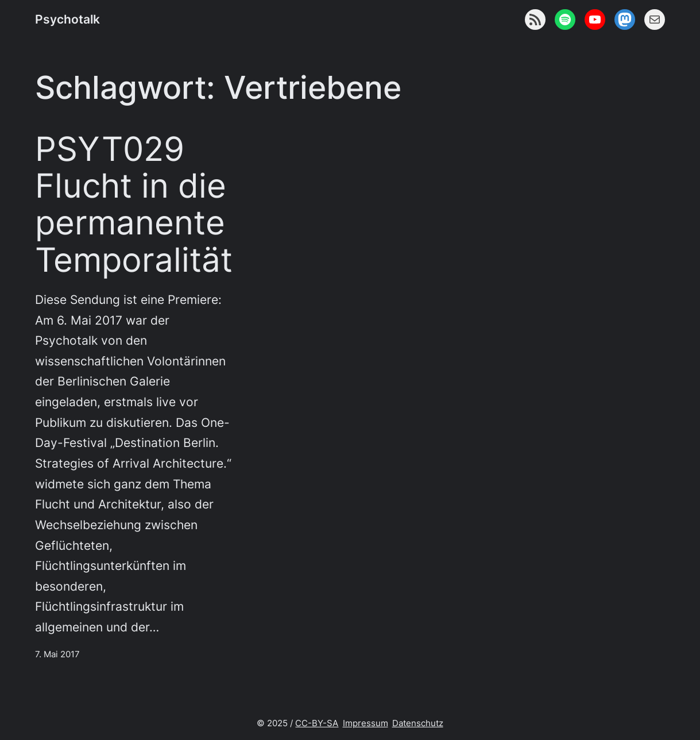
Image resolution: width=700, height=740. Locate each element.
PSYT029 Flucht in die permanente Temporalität (134, 204)
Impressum (366, 723)
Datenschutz (418, 723)
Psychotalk (67, 19)
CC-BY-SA (317, 723)
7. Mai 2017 (57, 654)
